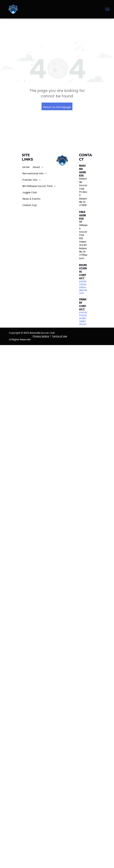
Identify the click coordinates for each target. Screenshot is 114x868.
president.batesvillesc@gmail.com (83, 287)
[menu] (107, 9)
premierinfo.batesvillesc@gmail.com (83, 318)
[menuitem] (26, 167)
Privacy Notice (41, 336)
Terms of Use (60, 336)
